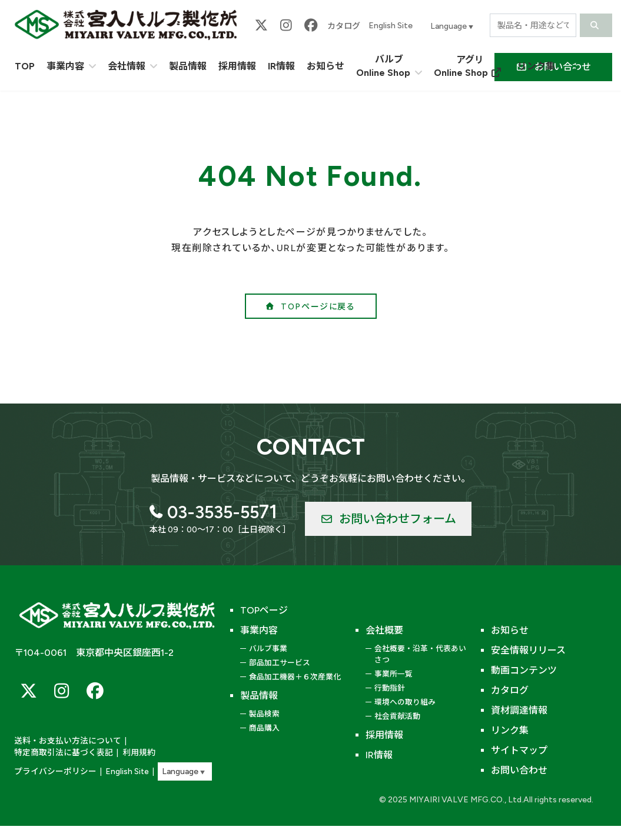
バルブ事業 (268, 649)
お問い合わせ (519, 770)
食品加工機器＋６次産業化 (295, 677)
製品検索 (264, 714)
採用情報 (384, 735)
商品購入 (264, 728)
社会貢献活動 (397, 716)
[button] (311, 306)
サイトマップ (519, 750)
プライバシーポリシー (52, 771)
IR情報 (379, 755)
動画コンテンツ (524, 670)
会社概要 (384, 630)
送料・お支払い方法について (64, 742)
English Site (391, 26)
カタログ (344, 26)
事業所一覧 (393, 674)
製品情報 (259, 696)
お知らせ (510, 630)
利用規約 (131, 753)
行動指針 (390, 688)
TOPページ (264, 610)
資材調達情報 (519, 710)
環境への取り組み (405, 702)
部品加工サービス (280, 663)
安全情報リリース (528, 650)
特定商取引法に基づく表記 (60, 753)
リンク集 (510, 730)
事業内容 (259, 630)
